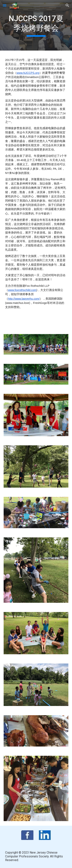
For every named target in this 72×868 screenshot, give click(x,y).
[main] (36, 25)
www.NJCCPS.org (28, 73)
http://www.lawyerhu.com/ (24, 299)
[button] (5, 5)
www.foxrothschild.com (22, 290)
